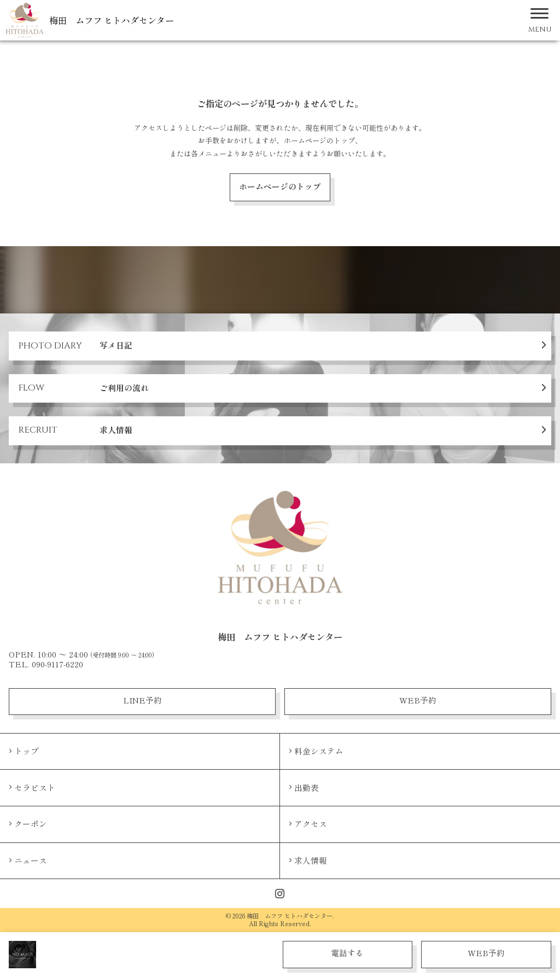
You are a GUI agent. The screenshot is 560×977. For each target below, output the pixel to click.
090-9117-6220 (57, 664)
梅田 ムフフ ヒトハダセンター (112, 20)
